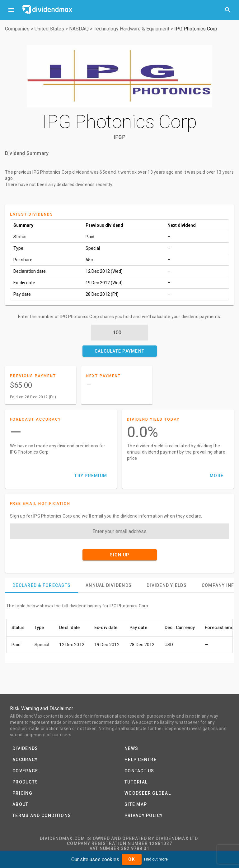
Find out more (156, 859)
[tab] (42, 585)
